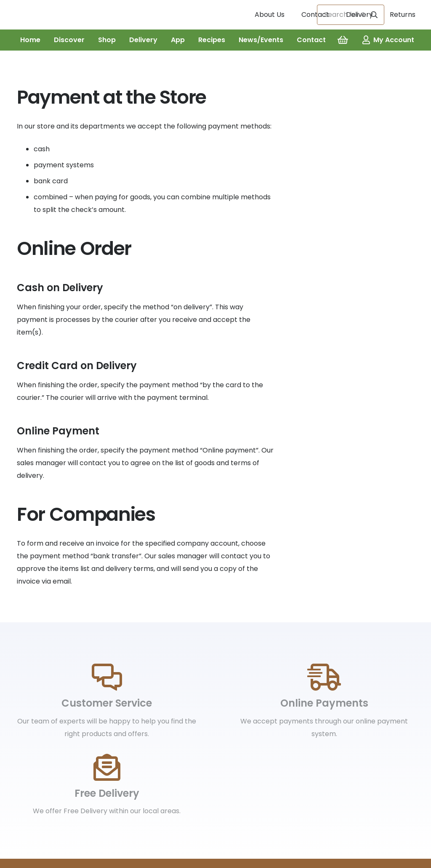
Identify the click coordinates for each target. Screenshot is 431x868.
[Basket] (343, 40)
